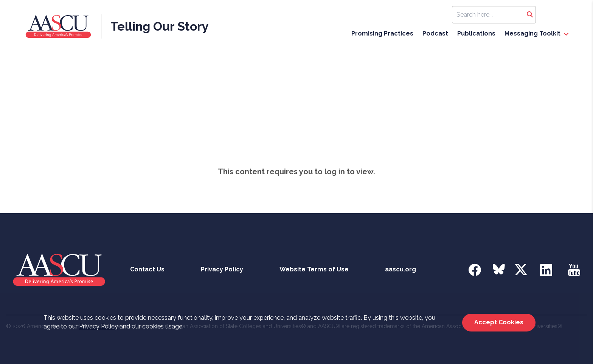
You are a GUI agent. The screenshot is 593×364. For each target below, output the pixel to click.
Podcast (435, 33)
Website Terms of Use (314, 269)
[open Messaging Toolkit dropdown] (566, 34)
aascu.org (401, 269)
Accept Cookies (499, 322)
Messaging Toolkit (532, 33)
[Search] (530, 15)
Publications (476, 33)
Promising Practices (382, 33)
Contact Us (147, 269)
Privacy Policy (99, 326)
